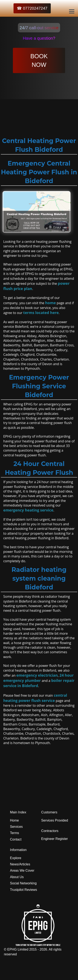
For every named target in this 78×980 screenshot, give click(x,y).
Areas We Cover (22, 870)
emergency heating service (28, 510)
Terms (15, 833)
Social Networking (23, 883)
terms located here (41, 313)
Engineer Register (54, 839)
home (50, 303)
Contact (16, 839)
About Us (17, 877)
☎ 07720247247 (32, 8)
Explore (16, 858)
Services (16, 827)
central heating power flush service (35, 698)
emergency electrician (37, 675)
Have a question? (39, 38)
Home (14, 820)
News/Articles (20, 864)
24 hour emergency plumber (38, 678)
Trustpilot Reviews (24, 890)
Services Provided (55, 820)
